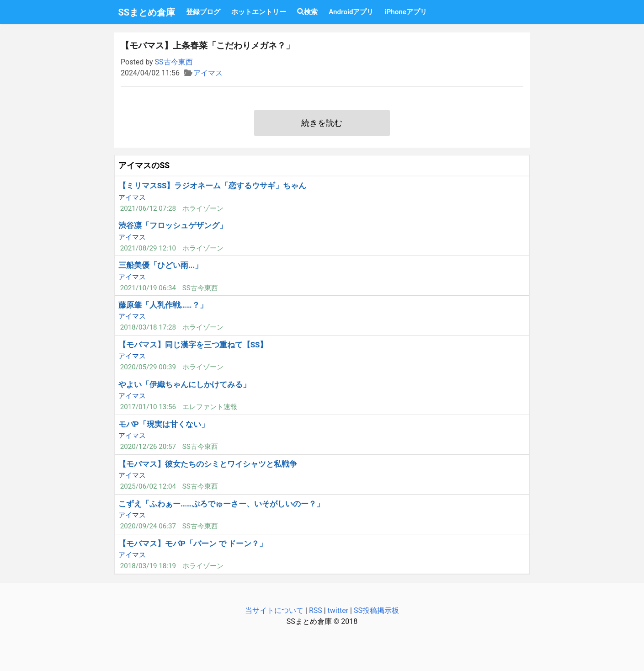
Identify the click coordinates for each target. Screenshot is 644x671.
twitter (338, 610)
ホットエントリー (259, 12)
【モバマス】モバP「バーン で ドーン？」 (193, 543)
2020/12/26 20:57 (148, 447)
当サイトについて (274, 610)
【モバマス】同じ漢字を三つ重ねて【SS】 (193, 345)
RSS (316, 610)
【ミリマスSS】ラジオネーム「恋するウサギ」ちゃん (213, 186)
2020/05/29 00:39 (148, 367)
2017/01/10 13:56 (148, 407)
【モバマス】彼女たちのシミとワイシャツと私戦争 (208, 464)
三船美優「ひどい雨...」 (161, 265)
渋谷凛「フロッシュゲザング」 (173, 225)
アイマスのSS (144, 165)
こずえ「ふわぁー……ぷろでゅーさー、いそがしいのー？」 (221, 504)
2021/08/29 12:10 (148, 248)
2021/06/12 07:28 (148, 208)
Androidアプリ (351, 12)
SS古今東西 (174, 62)
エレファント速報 (210, 407)
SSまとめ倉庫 (147, 12)
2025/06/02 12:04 (148, 486)
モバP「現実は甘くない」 (164, 424)
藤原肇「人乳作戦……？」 (163, 305)
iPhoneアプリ (405, 12)
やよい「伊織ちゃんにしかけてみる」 (184, 384)
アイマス (208, 73)
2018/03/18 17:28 (148, 327)
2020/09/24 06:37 (148, 526)
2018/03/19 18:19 (148, 566)
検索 (307, 12)
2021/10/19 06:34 (148, 288)
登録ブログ (203, 12)
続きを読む (322, 123)
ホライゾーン (203, 208)
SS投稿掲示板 (376, 610)
